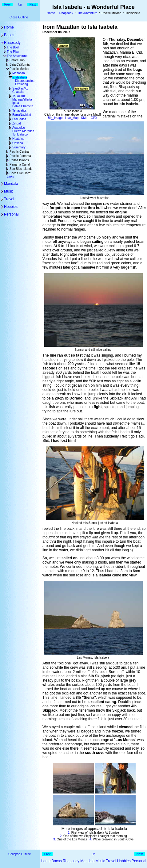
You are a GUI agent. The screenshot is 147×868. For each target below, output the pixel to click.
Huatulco (18, 139)
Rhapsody (66, 13)
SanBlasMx (20, 88)
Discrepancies (25, 81)
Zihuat (17, 123)
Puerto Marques (23, 131)
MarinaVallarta (22, 99)
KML (84, 118)
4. (91, 839)
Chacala (18, 92)
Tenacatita (19, 111)
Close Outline (19, 17)
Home (51, 13)
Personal (11, 214)
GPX (94, 118)
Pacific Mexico (19, 69)
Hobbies (11, 207)
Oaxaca (18, 143)
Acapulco (19, 128)
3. (54, 839)
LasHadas (19, 119)
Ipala (16, 103)
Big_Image (55, 118)
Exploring (22, 84)
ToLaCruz (19, 96)
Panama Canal (20, 164)
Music (9, 191)
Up (20, 4)
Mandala (11, 184)
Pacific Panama (20, 156)
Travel (9, 199)
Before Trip (17, 60)
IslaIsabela (20, 77)
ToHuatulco (20, 134)
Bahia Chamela (23, 106)
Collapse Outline (20, 854)
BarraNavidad (22, 115)
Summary (19, 147)
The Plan (13, 52)
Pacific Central (19, 152)
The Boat (13, 47)
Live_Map (72, 118)
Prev (8, 4)
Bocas (9, 35)
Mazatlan (19, 73)
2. (61, 836)
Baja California (20, 65)
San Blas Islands (21, 169)
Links (10, 176)
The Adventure (87, 13)
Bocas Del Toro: (20, 173)
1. (69, 833)
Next (33, 4)
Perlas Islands (19, 160)
